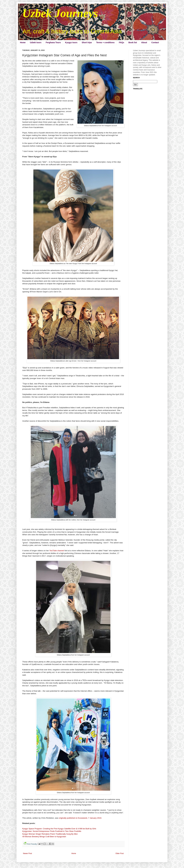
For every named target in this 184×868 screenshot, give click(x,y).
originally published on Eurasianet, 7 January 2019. (80, 818)
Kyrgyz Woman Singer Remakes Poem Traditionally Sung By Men (50, 834)
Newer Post (27, 853)
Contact (155, 42)
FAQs (122, 42)
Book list (133, 42)
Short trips (87, 42)
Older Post (120, 853)
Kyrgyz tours (71, 42)
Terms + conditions (105, 42)
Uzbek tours (36, 42)
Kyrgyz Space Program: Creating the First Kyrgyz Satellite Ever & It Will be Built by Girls (59, 829)
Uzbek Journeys (60, 13)
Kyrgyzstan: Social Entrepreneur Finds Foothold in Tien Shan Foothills (52, 831)
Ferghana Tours (53, 42)
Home (23, 42)
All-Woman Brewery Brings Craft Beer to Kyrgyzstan (44, 837)
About (144, 42)
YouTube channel (57, 551)
